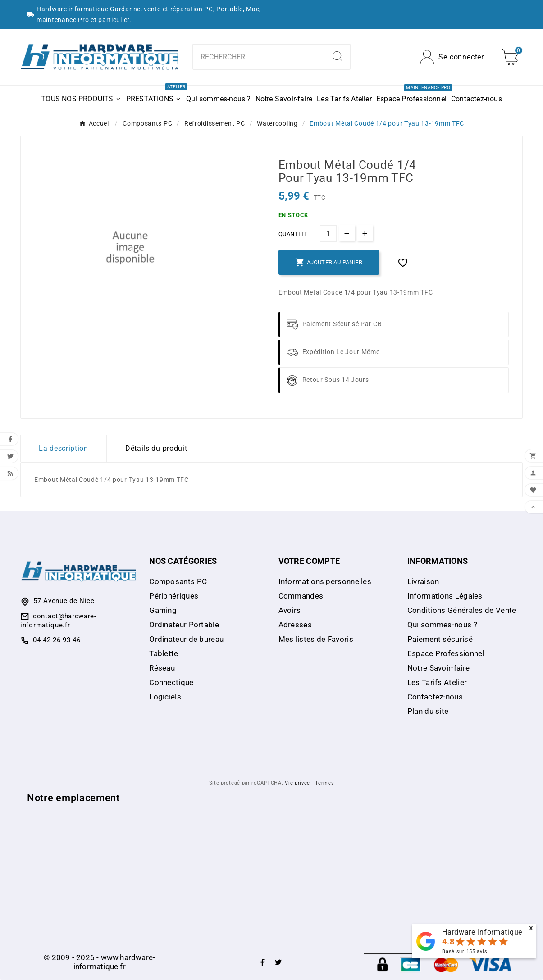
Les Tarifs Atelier (437, 682)
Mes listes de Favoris (316, 639)
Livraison (423, 581)
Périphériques (174, 596)
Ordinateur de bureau (186, 639)
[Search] (338, 56)
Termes (324, 783)
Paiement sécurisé (440, 639)
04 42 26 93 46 (57, 640)
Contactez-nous (435, 697)
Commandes (301, 596)
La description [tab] (64, 448)
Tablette (164, 653)
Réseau (162, 668)
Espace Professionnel (446, 653)
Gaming (163, 610)
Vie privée (297, 783)
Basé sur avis (465, 951)
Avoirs (290, 610)
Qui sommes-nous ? (442, 625)
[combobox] (260, 57)
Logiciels (165, 697)
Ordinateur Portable (184, 625)
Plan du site (428, 711)
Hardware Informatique (482, 932)
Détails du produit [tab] (156, 448)
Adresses (295, 625)
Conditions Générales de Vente (462, 610)
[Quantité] (328, 234)
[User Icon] (452, 57)
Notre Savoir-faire (438, 668)
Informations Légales (445, 596)
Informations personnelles (325, 581)
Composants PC (178, 581)
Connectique (171, 682)
